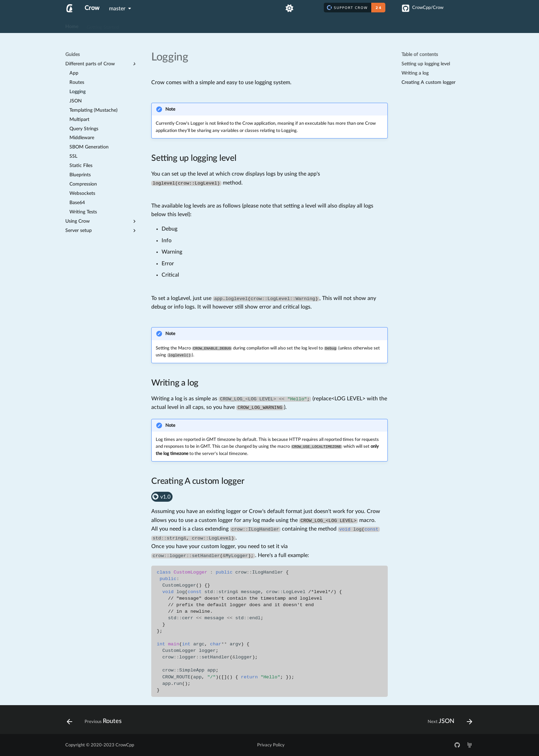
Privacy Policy (271, 745)
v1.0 (161, 497)
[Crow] (69, 8)
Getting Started (103, 25)
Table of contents (420, 55)
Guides (134, 25)
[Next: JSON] (448, 722)
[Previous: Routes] (96, 722)
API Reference (165, 25)
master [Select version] (117, 9)
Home (72, 25)
